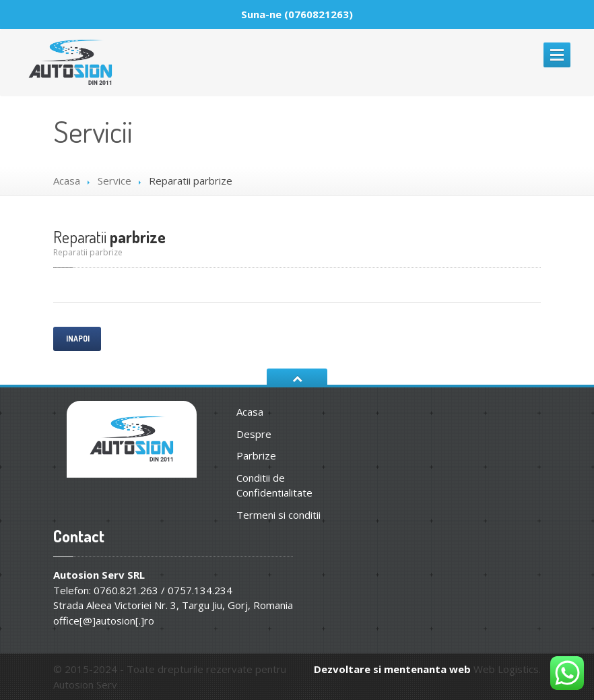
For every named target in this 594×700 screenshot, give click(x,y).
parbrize (109, 237)
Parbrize (256, 455)
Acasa (67, 181)
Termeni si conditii (278, 515)
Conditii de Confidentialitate (274, 485)
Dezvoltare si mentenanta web (392, 669)
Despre (254, 434)
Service (114, 181)
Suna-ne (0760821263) (297, 14)
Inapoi (77, 339)
